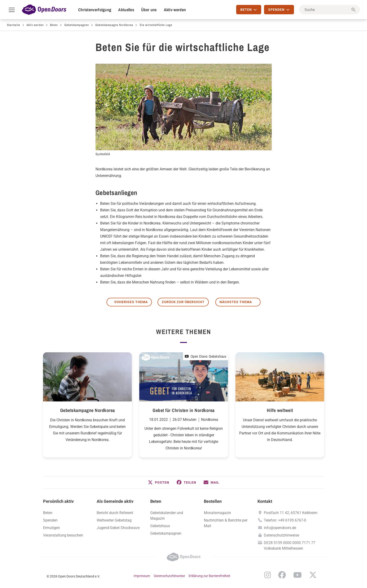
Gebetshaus (160, 526)
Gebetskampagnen (77, 25)
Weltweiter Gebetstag (114, 520)
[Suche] (330, 10)
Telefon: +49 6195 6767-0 (285, 520)
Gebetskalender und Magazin (167, 516)
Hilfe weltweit (280, 410)
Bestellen (213, 501)
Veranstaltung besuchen (63, 535)
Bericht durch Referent (115, 513)
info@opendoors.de (280, 528)
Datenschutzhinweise (281, 535)
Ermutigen (51, 528)
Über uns (149, 10)
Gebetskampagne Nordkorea (114, 25)
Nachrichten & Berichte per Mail (226, 523)
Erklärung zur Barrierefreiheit (209, 576)
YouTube (297, 575)
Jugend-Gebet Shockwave (118, 528)
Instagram (268, 575)
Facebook (282, 575)
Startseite (14, 25)
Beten (54, 25)
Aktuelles (126, 10)
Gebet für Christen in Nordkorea (184, 410)
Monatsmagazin (217, 513)
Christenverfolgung (95, 10)
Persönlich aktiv (58, 501)
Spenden (50, 520)
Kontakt (265, 501)
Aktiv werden (175, 10)
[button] (159, 482)
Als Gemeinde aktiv (115, 501)
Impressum (142, 576)
